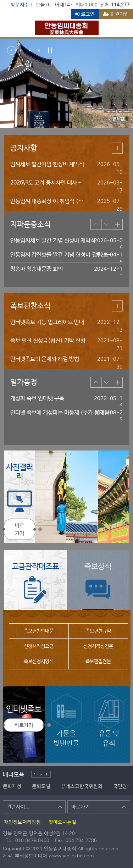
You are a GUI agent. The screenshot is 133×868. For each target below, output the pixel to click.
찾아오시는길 (62, 822)
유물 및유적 (109, 721)
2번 (21, 50)
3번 (30, 50)
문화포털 (41, 786)
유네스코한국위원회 (82, 786)
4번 (39, 50)
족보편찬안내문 (39, 631)
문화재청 (12, 786)
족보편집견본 (98, 662)
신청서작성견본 (98, 646)
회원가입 (116, 14)
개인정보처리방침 (22, 822)
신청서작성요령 (39, 646)
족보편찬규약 (98, 631)
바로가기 (20, 529)
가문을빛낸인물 (66, 721)
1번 (11, 50)
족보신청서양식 (39, 662)
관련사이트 (34, 807)
